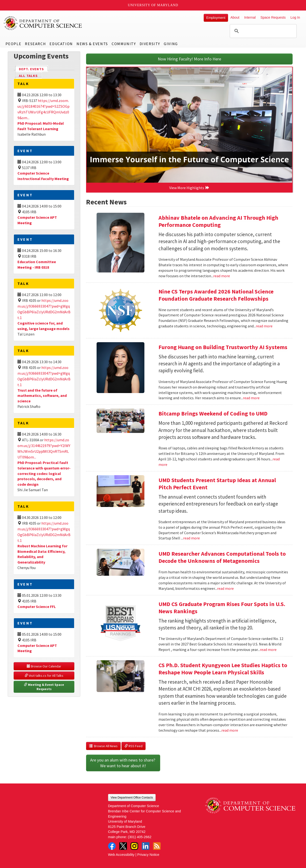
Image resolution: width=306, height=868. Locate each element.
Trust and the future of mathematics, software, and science (42, 396)
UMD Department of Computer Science (43, 23)
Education (61, 44)
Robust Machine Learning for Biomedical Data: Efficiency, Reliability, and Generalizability (42, 554)
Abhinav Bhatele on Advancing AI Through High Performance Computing (218, 221)
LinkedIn (146, 846)
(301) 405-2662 (140, 837)
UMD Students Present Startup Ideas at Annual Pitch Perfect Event (217, 484)
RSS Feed (134, 746)
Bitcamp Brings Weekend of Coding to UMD (213, 413)
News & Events (92, 44)
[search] (262, 31)
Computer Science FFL (37, 607)
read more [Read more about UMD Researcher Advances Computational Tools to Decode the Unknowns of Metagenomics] (225, 588)
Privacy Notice (148, 855)
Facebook (112, 846)
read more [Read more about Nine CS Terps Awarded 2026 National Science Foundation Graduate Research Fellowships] (264, 326)
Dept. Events (33, 69)
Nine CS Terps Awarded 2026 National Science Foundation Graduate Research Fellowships (216, 295)
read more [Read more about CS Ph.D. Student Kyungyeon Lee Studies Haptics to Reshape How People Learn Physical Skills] (230, 730)
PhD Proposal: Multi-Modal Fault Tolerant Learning (41, 126)
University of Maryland (153, 5)
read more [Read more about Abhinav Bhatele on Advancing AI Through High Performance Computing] (222, 276)
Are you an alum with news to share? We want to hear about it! (123, 763)
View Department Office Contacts (132, 798)
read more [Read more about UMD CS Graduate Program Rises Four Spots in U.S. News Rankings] (268, 650)
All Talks (28, 76)
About (235, 17)
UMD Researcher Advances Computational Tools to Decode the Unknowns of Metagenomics (222, 557)
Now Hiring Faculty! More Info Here (189, 59)
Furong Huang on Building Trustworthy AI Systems (223, 347)
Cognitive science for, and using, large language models (44, 326)
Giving (171, 44)
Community (124, 44)
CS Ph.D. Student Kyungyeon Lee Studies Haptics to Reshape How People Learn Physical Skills (223, 669)
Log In (295, 17)
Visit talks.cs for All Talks (44, 676)
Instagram (134, 846)
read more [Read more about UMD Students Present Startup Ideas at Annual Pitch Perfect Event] (191, 538)
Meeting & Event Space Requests (44, 687)
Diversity (150, 44)
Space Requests (273, 17)
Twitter (123, 846)
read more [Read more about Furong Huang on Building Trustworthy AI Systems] (251, 398)
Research (35, 44)
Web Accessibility (121, 855)
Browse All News (103, 746)
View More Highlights (189, 188)
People (14, 44)
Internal (250, 17)
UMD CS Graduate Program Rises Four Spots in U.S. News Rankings (222, 608)
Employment (216, 18)
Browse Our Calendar (44, 666)
